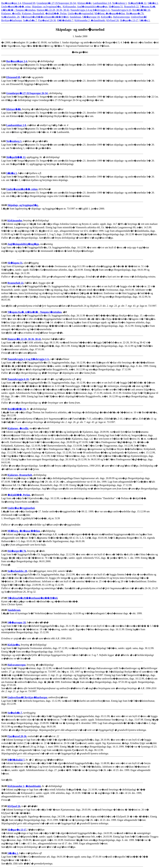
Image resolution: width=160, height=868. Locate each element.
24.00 (4, 531)
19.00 (4, 409)
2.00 (4, 77)
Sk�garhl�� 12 (137, 3)
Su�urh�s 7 (30, 20)
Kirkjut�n (106, 17)
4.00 (4, 109)
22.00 (4, 495)
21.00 (4, 475)
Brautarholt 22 (131, 7)
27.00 (4, 598)
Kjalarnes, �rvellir (11, 13)
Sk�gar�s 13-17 (129, 20)
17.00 (4, 359)
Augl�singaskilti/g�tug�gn (92, 7)
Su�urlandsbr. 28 (10, 17)
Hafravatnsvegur (121, 17)
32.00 (4, 697)
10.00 (4, 205)
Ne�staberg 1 (119, 3)
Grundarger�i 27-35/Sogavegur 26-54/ (56, 3)
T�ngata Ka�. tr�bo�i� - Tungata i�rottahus (35, 312)
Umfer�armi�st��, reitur (16, 7)
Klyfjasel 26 (113, 20)
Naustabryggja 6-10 (121, 10)
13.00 (4, 263)
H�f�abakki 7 (65, 20)
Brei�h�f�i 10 (141, 10)
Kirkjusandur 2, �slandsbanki (90, 20)
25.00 (4, 551)
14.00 (4, 283)
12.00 (4, 244)
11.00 (4, 220)
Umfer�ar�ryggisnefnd (81, 13)
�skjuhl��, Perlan (56, 13)
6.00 (4, 141)
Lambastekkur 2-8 (102, 3)
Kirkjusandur (69, 7)
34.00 (4, 736)
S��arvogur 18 (91, 17)
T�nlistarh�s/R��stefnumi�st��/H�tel (45, 17)
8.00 (4, 173)
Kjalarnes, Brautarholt (33, 13)
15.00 (4, 312)
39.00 (4, 853)
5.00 (4, 125)
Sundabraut (75, 17)
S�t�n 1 (153, 3)
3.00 (4, 93)
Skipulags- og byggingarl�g (47, 7)
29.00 (4, 622)
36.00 (4, 786)
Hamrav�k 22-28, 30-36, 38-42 (53, 10)
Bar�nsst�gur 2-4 (11, 3)
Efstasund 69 (29, 3)
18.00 (4, 379)
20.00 (4, 428)
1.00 (4, 61)
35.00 (4, 760)
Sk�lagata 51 (116, 7)
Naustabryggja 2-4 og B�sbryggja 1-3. (90, 10)
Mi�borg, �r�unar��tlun (110, 13)
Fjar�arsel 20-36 (47, 20)
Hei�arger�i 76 (135, 13)
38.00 (4, 830)
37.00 (4, 806)
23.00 (4, 508)
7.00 (4, 157)
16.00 (4, 339)
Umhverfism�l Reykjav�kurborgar (27, 697)
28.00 (4, 610)
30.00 (4, 645)
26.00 (4, 571)
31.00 (4, 665)
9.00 (4, 189)
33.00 (4, 713)
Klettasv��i (85, 3)
